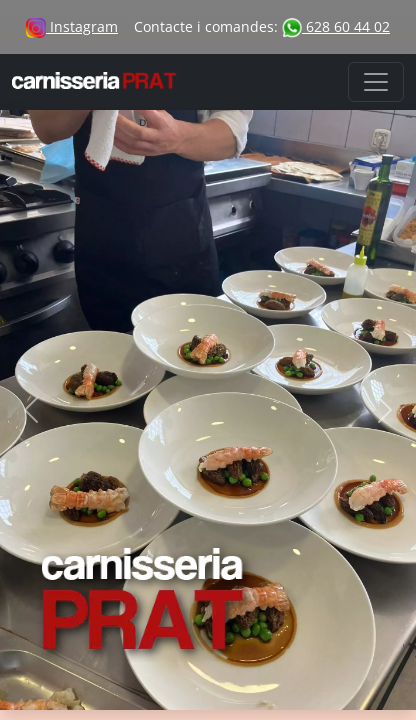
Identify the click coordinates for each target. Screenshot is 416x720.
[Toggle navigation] (376, 82)
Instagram (72, 26)
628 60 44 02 (336, 26)
